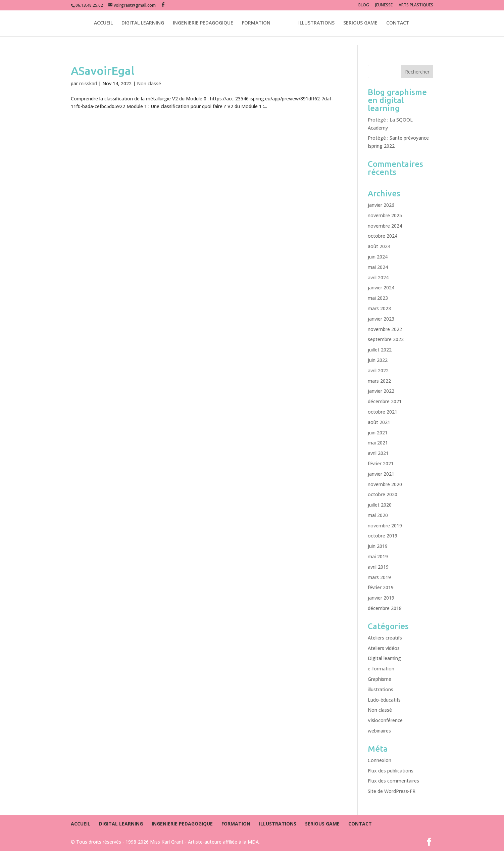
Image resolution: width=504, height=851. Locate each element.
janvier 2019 (381, 598)
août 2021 (379, 422)
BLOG (364, 5)
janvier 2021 (381, 474)
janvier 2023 (381, 319)
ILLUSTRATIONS (316, 24)
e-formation (381, 669)
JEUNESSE (384, 5)
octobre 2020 (383, 494)
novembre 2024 (385, 226)
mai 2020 (378, 515)
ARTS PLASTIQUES (416, 5)
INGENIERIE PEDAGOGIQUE (203, 24)
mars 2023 (379, 308)
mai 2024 (378, 267)
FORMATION (256, 24)
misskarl (88, 83)
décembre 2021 (385, 401)
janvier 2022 (381, 391)
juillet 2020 (380, 505)
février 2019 (381, 587)
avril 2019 (378, 567)
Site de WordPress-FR (392, 791)
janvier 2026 (381, 205)
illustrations (381, 689)
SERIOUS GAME (360, 24)
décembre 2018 (385, 608)
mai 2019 (378, 556)
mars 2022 (379, 381)
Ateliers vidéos (384, 648)
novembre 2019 (385, 526)
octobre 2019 (383, 536)
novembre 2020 (385, 484)
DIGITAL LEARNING (143, 24)
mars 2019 (379, 577)
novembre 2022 (385, 329)
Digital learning (384, 658)
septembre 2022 (386, 339)
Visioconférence (385, 720)
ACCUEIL (103, 24)
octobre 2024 (383, 236)
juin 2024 (378, 257)
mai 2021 (378, 443)
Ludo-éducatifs (384, 700)
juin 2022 (378, 360)
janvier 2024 (381, 288)
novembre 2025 (385, 215)
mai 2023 (378, 298)
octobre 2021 (383, 412)
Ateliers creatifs (385, 638)
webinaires (379, 731)
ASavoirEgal (103, 70)
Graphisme (380, 679)
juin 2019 (378, 546)
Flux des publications (391, 771)
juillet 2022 (380, 350)
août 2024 (379, 246)
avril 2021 (378, 453)
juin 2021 (378, 433)
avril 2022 (378, 370)
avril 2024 (378, 277)
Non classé (149, 83)
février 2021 (381, 463)
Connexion (380, 760)
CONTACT (398, 24)
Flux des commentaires (393, 781)
